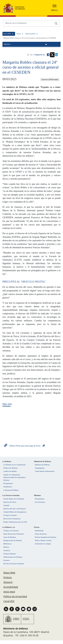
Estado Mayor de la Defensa (14, 499)
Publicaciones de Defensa (13, 557)
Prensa (19, 34)
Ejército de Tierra (10, 502)
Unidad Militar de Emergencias (15, 512)
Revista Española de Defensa (45, 537)
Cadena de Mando (10, 471)
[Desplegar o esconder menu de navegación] (54, 8)
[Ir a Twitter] (18, 609)
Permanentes (40, 499)
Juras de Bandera (10, 537)
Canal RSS (9, 601)
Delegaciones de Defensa (13, 540)
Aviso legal (9, 592)
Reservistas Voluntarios (12, 519)
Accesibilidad (11, 587)
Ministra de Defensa (42, 465)
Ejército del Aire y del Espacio (15, 509)
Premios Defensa (10, 554)
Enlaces (8, 577)
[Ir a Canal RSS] (6, 609)
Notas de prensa (30, 34)
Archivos (7, 550)
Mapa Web (9, 573)
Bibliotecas (8, 544)
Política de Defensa (11, 468)
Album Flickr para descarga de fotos (25, 446)
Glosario (7, 560)
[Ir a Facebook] (12, 609)
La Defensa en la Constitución (14, 465)
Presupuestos (8, 483)
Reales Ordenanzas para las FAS (15, 522)
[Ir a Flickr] (29, 609)
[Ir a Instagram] (35, 609)
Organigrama (40, 468)
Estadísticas (8, 487)
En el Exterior (40, 502)
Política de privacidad (15, 596)
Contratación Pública (11, 490)
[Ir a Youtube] (23, 609)
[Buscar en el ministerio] (28, 23)
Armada (6, 505)
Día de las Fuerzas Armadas (14, 563)
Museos (6, 547)
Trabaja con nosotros (11, 531)
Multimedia (39, 531)
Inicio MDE (7, 34)
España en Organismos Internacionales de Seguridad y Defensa (15, 477)
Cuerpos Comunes (10, 515)
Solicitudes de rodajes (43, 544)
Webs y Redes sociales (43, 540)
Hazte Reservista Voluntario (14, 534)
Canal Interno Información (45, 471)
